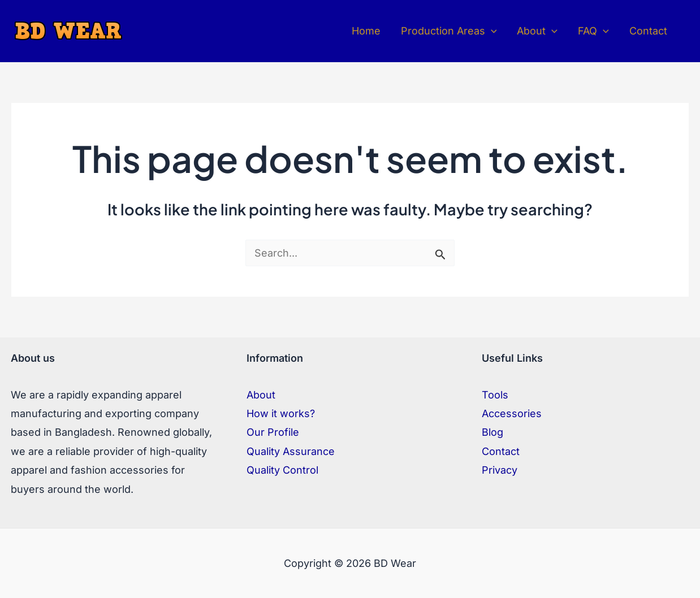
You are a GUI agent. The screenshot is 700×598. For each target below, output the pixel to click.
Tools (495, 395)
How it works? (281, 413)
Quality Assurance (291, 451)
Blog (492, 432)
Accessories (512, 413)
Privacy (500, 470)
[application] (491, 31)
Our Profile (273, 432)
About (261, 395)
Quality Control (282, 470)
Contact (501, 451)
